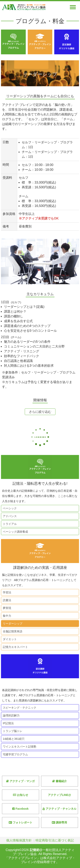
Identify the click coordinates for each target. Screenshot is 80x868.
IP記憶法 (7, 723)
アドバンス (9, 516)
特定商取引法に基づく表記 (55, 840)
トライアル (9, 524)
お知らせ (21, 795)
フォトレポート (21, 822)
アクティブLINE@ (59, 795)
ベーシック (9, 508)
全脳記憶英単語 (12, 631)
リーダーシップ (12, 624)
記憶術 (35, 850)
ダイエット (9, 639)
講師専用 (59, 822)
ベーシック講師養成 (15, 532)
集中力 (6, 616)
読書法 (6, 600)
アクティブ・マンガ (20, 781)
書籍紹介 (60, 781)
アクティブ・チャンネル (59, 809)
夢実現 (6, 608)
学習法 (6, 592)
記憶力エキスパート (15, 647)
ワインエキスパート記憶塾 (19, 747)
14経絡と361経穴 (13, 739)
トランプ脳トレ (12, 731)
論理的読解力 (10, 715)
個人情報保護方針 (19, 840)
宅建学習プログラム (15, 754)
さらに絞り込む (40, 412)
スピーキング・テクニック (19, 708)
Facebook (20, 809)
